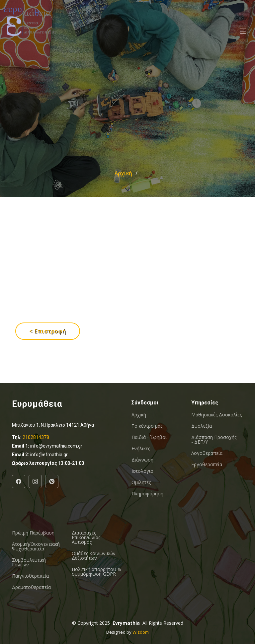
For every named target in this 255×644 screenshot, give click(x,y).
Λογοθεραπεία (207, 453)
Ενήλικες (141, 449)
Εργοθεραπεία (207, 465)
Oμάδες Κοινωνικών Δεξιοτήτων (94, 556)
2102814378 (36, 437)
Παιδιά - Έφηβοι (149, 437)
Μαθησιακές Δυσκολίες (216, 415)
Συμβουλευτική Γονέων (29, 562)
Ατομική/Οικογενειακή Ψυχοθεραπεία (36, 546)
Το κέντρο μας (147, 426)
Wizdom (141, 632)
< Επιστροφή (48, 331)
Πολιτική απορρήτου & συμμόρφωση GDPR (96, 572)
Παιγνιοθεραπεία (30, 576)
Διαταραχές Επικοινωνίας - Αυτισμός (87, 537)
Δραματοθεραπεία (31, 587)
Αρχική (123, 173)
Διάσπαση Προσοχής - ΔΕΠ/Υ (214, 440)
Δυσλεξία (202, 426)
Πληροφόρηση (147, 494)
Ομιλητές (141, 482)
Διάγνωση (142, 460)
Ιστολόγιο (142, 471)
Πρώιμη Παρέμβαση (33, 533)
